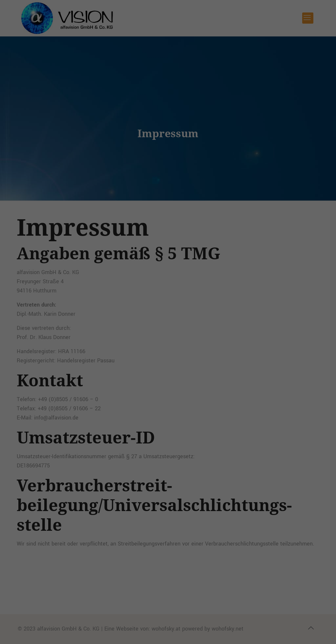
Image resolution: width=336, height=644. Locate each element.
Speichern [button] (168, 146)
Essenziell (121, 104)
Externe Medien (206, 104)
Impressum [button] (199, 180)
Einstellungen (214, 83)
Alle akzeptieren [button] (168, 127)
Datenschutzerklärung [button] (171, 180)
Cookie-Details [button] (140, 180)
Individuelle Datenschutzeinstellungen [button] (168, 166)
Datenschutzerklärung (103, 83)
